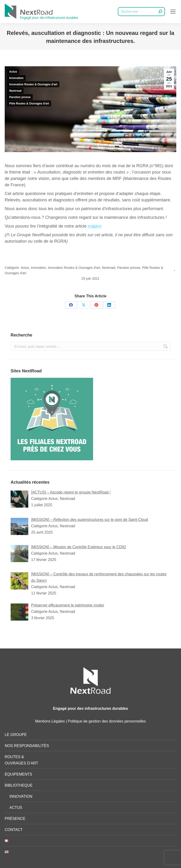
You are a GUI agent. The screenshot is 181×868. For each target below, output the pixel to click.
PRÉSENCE (15, 819)
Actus (13, 72)
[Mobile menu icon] (173, 12)
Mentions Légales (50, 721)
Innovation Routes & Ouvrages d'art (33, 84)
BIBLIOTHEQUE (19, 785)
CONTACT (14, 830)
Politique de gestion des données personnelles (107, 721)
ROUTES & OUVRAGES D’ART (21, 760)
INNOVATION (21, 796)
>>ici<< (95, 226)
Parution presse (20, 97)
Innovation (16, 78)
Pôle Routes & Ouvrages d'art (29, 104)
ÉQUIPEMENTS (18, 774)
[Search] (141, 12)
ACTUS (16, 808)
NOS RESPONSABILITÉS (27, 746)
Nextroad (15, 91)
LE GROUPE (16, 735)
